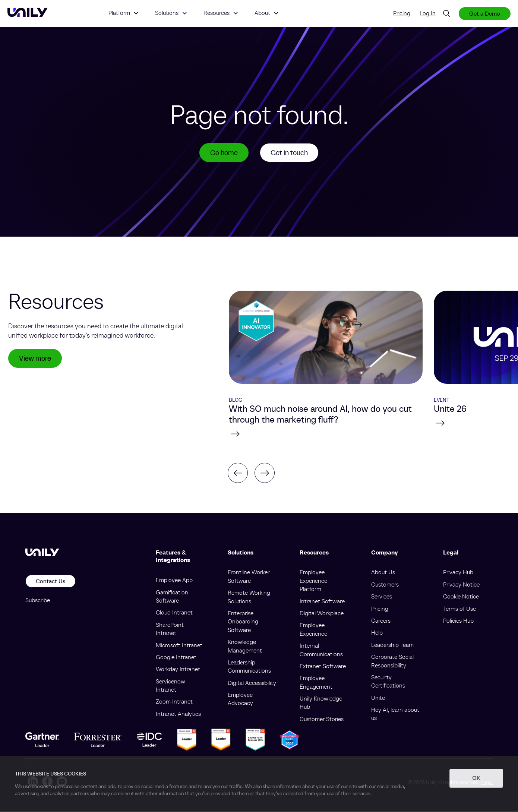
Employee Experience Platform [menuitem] (313, 582)
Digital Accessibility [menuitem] (252, 684)
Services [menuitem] (382, 598)
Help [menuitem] (377, 634)
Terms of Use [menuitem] (459, 610)
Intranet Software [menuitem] (322, 602)
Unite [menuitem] (378, 699)
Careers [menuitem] (381, 622)
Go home (222, 153)
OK (476, 778)
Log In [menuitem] (428, 13)
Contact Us (50, 582)
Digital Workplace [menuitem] (322, 614)
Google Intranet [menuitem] (176, 658)
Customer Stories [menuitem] (322, 720)
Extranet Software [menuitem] (323, 667)
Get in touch (290, 153)
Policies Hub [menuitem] (458, 622)
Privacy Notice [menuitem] (461, 585)
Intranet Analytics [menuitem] (178, 715)
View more (36, 360)
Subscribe (38, 601)
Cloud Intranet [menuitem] (174, 614)
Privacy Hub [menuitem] (458, 574)
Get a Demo (485, 13)
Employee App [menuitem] (174, 581)
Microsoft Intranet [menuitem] (179, 646)
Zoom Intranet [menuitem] (174, 703)
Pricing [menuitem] (402, 13)
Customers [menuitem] (385, 585)
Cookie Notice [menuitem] (461, 598)
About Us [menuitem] (383, 574)
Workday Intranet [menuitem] (178, 670)
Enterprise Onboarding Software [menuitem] (243, 623)
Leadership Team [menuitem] (392, 646)
